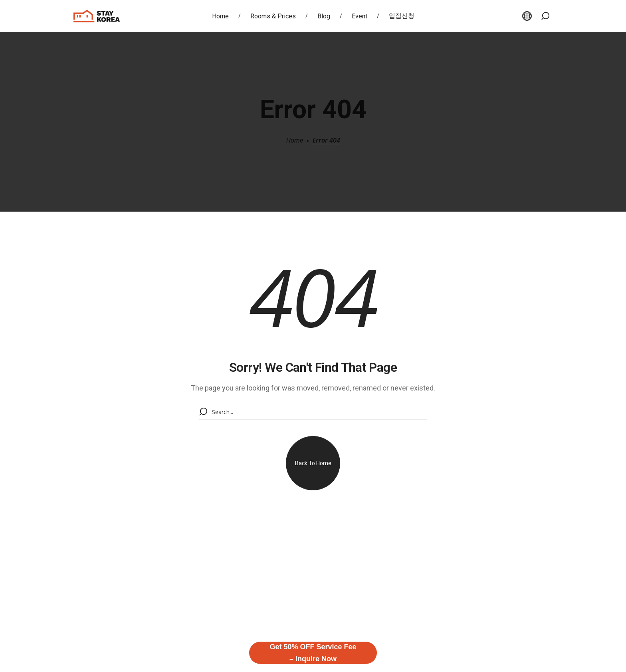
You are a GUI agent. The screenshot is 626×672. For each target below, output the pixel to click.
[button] (545, 16)
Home (295, 140)
